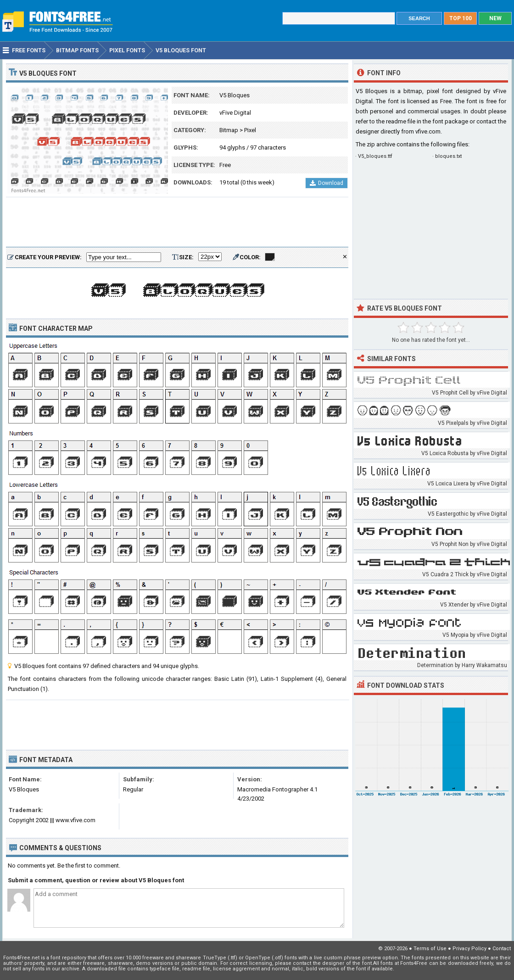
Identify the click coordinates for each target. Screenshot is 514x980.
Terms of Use (430, 949)
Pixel (250, 130)
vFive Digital (235, 113)
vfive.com (428, 131)
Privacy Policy (469, 949)
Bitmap (229, 130)
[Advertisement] (177, 223)
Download (327, 183)
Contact (502, 949)
